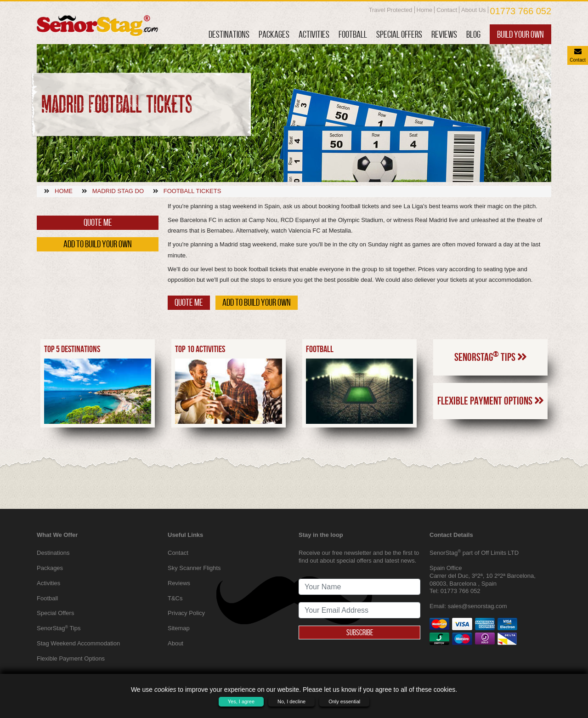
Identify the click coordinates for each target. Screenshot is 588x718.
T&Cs (175, 598)
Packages (274, 34)
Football (353, 34)
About (175, 643)
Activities (314, 34)
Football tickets (192, 191)
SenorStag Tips (491, 409)
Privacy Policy (186, 613)
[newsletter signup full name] (359, 587)
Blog (473, 34)
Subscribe (360, 633)
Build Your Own (520, 34)
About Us (473, 10)
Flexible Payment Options (491, 453)
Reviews (444, 34)
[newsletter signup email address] (359, 610)
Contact (447, 10)
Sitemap (179, 628)
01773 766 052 (521, 11)
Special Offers (399, 34)
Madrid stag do (118, 191)
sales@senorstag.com (478, 606)
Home (425, 10)
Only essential (344, 701)
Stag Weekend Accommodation (78, 643)
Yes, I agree (241, 701)
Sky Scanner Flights (194, 568)
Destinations (229, 34)
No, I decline (291, 701)
